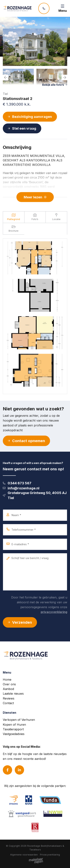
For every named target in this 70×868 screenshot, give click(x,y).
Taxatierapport (13, 729)
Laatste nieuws (13, 694)
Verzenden (20, 622)
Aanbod (8, 689)
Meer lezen (35, 197)
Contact (8, 703)
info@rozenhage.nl (21, 488)
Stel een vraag (22, 128)
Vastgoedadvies (14, 734)
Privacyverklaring (50, 855)
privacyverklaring (54, 612)
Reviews (9, 698)
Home (7, 680)
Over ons (9, 684)
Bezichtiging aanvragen (30, 117)
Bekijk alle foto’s (55, 85)
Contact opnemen (26, 441)
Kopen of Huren (14, 725)
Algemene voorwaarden (24, 855)
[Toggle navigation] (63, 8)
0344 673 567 (17, 483)
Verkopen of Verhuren (19, 720)
